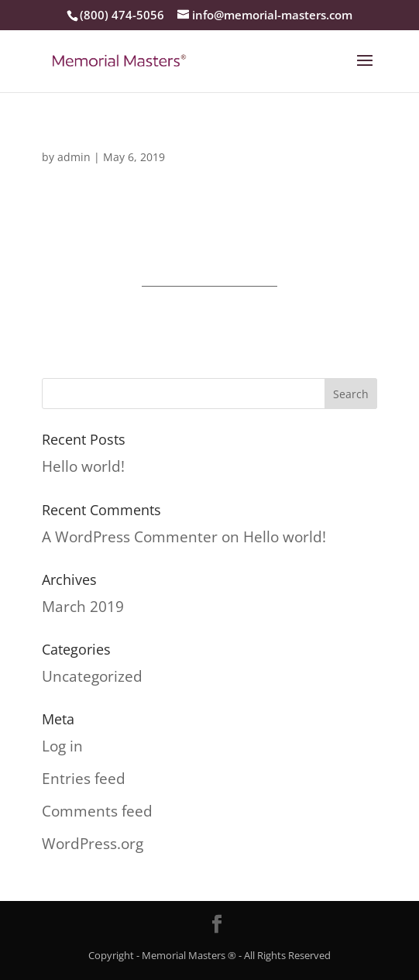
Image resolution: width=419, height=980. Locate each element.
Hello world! (83, 466)
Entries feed (84, 779)
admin (74, 157)
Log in (62, 746)
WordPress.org (93, 844)
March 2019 (83, 607)
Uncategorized (92, 676)
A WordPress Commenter (130, 537)
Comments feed (97, 811)
